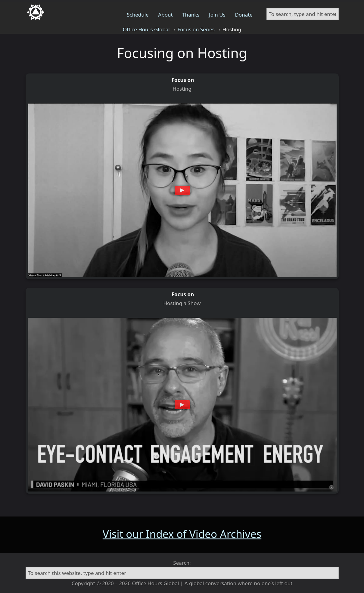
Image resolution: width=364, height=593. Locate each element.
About (165, 15)
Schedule (138, 15)
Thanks (191, 15)
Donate (244, 15)
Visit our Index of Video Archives (182, 534)
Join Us (217, 15)
